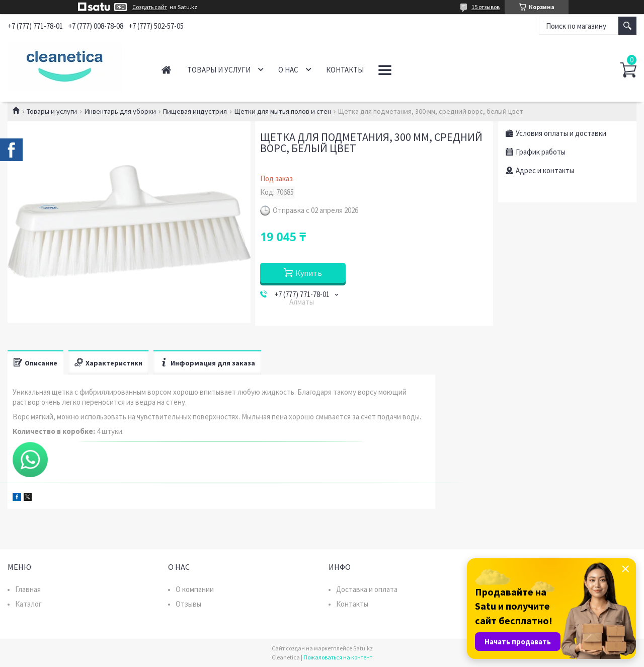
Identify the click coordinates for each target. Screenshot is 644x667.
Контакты (345, 70)
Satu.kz (363, 648)
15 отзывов (486, 7)
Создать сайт (150, 7)
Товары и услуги (219, 70)
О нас (288, 70)
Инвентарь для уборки (120, 111)
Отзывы (188, 604)
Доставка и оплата (367, 589)
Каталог (28, 604)
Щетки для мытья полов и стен (283, 111)
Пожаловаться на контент (338, 657)
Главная (166, 70)
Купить (309, 273)
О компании (195, 589)
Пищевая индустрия (195, 111)
